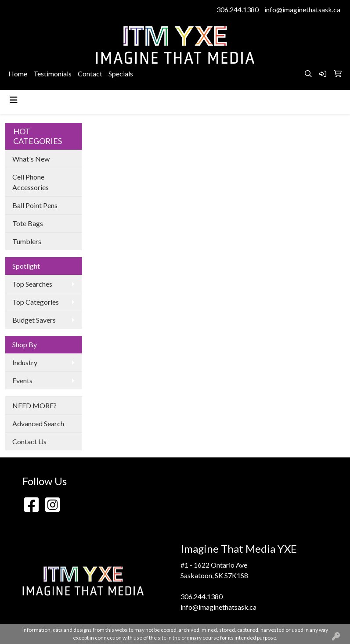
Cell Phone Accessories (31, 182)
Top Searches (32, 284)
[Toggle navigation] (14, 100)
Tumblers (27, 241)
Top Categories (36, 302)
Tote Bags (28, 223)
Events (22, 380)
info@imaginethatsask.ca (302, 9)
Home (18, 74)
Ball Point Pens (35, 205)
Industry (25, 362)
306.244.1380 (238, 9)
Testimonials (52, 74)
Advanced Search (38, 423)
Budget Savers (34, 320)
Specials (121, 74)
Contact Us (29, 441)
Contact (90, 74)
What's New (31, 159)
